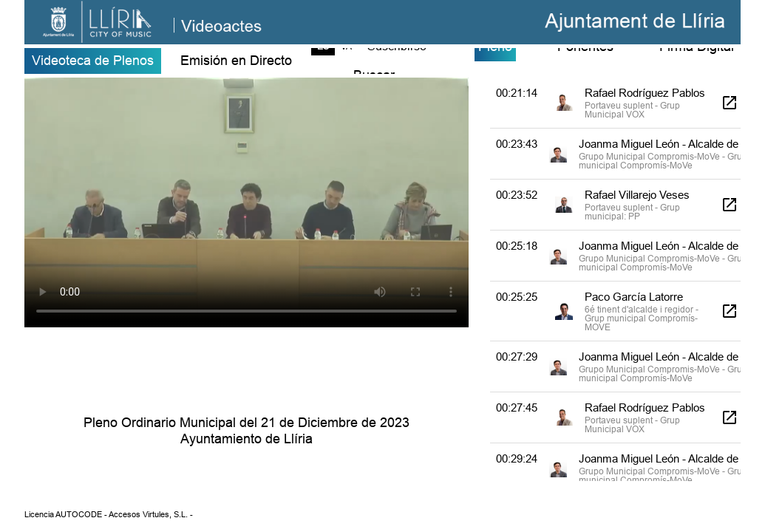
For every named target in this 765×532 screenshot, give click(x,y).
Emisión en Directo (236, 60)
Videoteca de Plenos (93, 60)
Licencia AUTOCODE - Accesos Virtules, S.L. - (109, 514)
